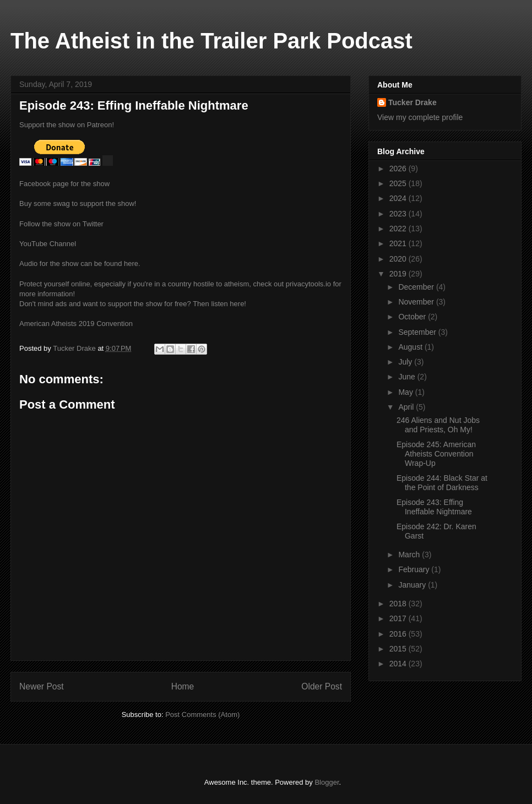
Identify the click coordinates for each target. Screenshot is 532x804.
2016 (399, 634)
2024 (399, 198)
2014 (399, 664)
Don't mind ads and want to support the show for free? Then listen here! (133, 304)
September (418, 332)
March (410, 555)
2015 (399, 649)
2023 (399, 214)
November (417, 302)
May (406, 392)
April (407, 407)
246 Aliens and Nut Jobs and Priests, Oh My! (438, 425)
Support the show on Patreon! (67, 125)
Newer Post (42, 686)
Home (183, 686)
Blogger (327, 782)
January (413, 585)
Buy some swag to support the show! (78, 203)
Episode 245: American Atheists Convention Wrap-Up (436, 454)
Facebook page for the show (64, 184)
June (408, 377)
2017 (399, 618)
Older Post (322, 686)
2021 (399, 243)
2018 (399, 604)
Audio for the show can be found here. (80, 264)
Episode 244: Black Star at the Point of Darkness (442, 483)
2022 (399, 229)
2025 (399, 183)
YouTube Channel (48, 244)
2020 (399, 259)
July (406, 362)
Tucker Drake (412, 102)
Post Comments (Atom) (202, 715)
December (417, 287)
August (411, 347)
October (413, 317)
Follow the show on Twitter (61, 224)
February (415, 569)
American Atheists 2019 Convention (76, 324)
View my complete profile (420, 117)
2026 (399, 169)
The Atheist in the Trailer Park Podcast (211, 41)
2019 (399, 274)
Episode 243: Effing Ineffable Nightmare (434, 507)
